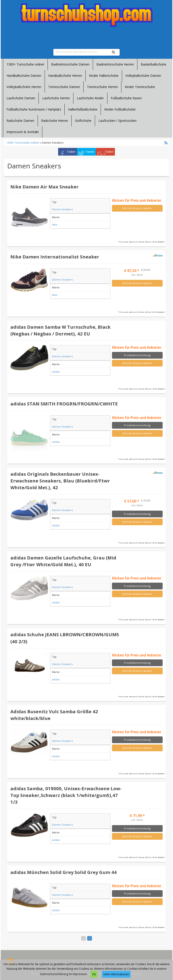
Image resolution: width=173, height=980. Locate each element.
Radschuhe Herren (55, 121)
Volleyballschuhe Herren (24, 87)
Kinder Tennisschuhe (140, 87)
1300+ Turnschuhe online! (25, 64)
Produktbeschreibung (137, 355)
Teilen (71, 152)
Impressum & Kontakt (23, 132)
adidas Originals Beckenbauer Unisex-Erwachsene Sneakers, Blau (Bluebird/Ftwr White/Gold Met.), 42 (60, 481)
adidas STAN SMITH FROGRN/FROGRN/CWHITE (64, 404)
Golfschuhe (83, 121)
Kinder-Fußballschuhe (120, 109)
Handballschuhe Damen (24, 76)
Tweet (90, 152)
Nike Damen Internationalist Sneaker (55, 257)
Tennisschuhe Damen (64, 87)
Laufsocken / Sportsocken (117, 121)
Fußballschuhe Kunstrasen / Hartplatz (34, 109)
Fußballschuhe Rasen (126, 98)
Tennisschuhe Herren (102, 87)
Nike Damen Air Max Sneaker (44, 187)
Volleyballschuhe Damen (143, 76)
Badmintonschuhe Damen (70, 64)
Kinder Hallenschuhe (104, 76)
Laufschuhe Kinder (90, 98)
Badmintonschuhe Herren (115, 64)
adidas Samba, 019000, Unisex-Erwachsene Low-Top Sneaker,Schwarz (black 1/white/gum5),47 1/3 (66, 795)
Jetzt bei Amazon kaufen (137, 208)
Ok (94, 974)
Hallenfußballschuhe (83, 109)
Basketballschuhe (154, 64)
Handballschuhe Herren (65, 76)
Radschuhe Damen (20, 121)
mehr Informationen (116, 974)
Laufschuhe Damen (21, 98)
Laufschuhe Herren (56, 98)
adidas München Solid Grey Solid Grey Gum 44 (64, 872)
